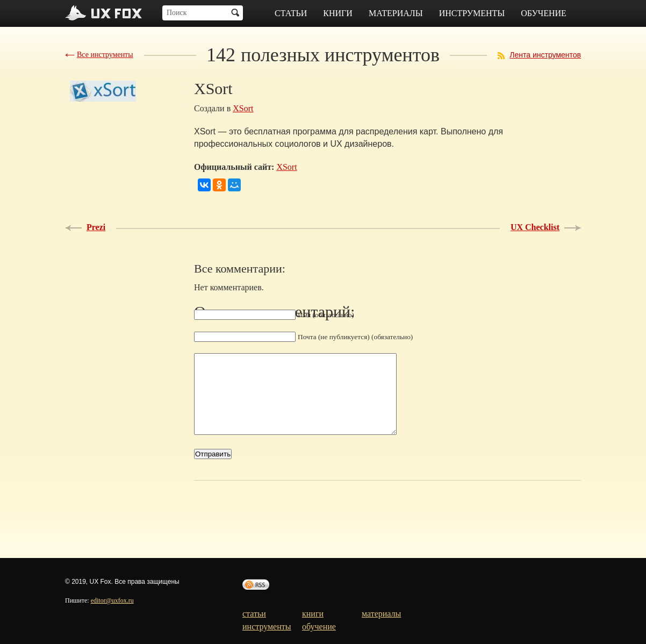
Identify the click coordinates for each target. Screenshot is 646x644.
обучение (544, 13)
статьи (291, 13)
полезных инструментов (323, 55)
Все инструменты (105, 55)
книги (338, 13)
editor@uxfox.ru (112, 600)
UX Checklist (535, 227)
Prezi (96, 227)
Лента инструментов (545, 55)
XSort (243, 108)
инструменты (472, 13)
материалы (396, 13)
